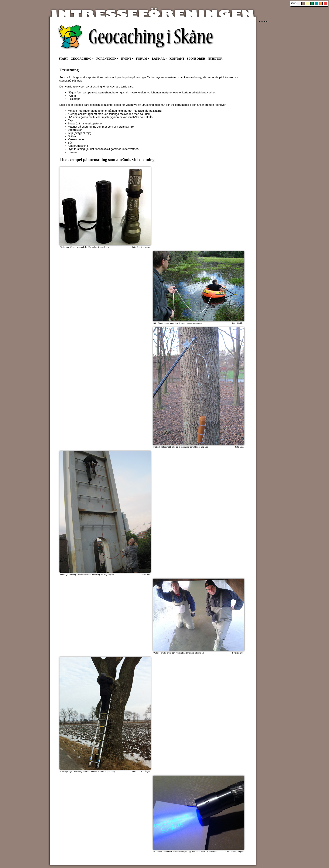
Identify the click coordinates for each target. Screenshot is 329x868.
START (63, 59)
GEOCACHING (81, 59)
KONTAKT (177, 59)
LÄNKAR (158, 59)
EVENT (126, 59)
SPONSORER (196, 59)
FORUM (142, 59)
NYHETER (215, 59)
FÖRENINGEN (106, 59)
